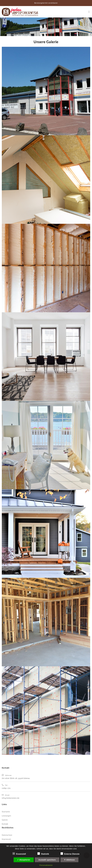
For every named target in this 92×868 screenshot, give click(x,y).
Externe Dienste (70, 854)
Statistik (43, 854)
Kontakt (5, 824)
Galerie (5, 820)
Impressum (6, 839)
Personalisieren (46, 865)
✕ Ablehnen (69, 860)
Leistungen (6, 816)
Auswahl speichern (47, 860)
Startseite (6, 812)
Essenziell (19, 854)
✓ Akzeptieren (24, 860)
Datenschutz (7, 835)
